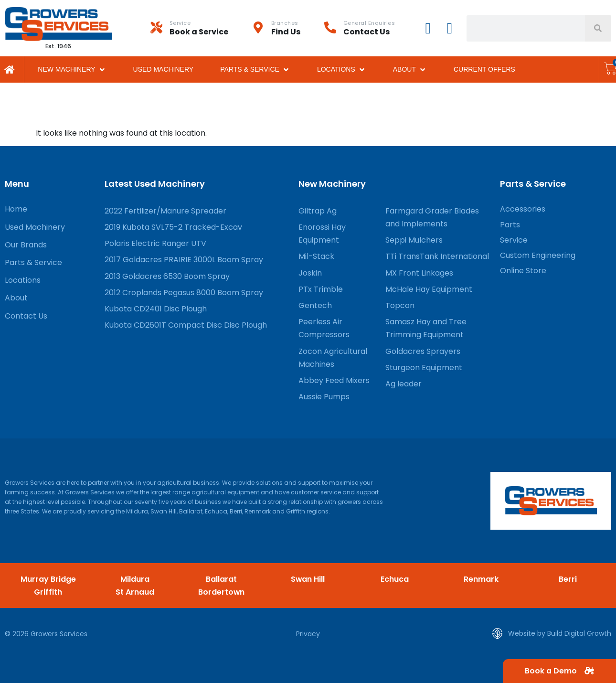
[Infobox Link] (201, 28)
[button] (72, 69)
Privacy (308, 634)
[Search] (598, 28)
